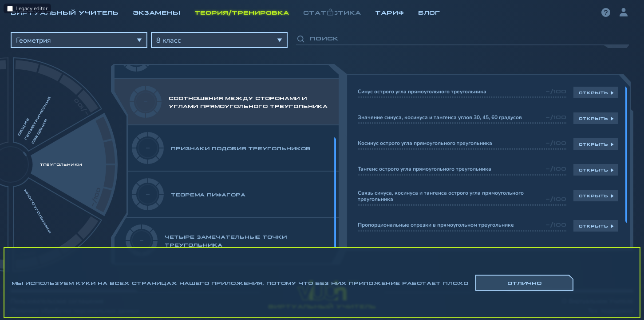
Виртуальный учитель (65, 12)
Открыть (593, 92)
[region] (322, 147)
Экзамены (156, 12)
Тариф (389, 12)
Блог (429, 12)
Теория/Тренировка (242, 12)
